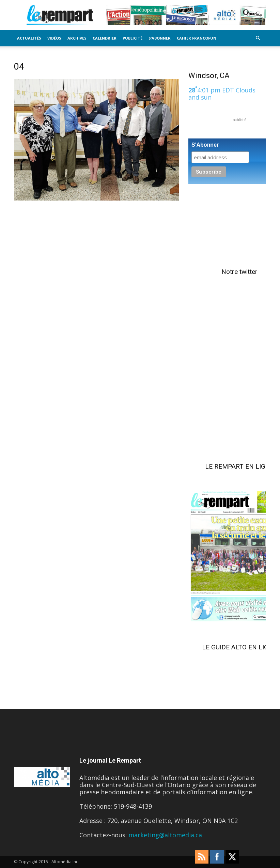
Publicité (133, 38)
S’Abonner (160, 38)
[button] (258, 38)
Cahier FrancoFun (197, 38)
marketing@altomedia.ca (165, 835)
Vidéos (54, 38)
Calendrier (105, 38)
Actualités (29, 38)
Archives (77, 38)
